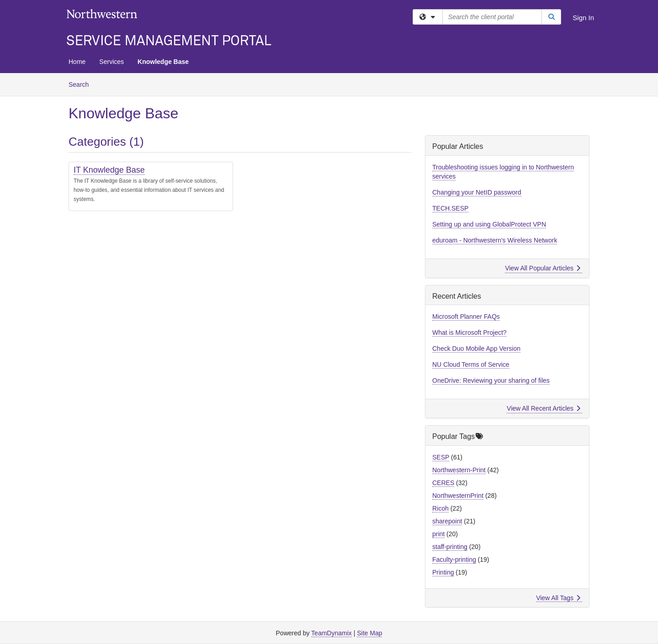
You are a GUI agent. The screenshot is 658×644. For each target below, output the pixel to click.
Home (77, 62)
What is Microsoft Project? (470, 333)
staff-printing (450, 547)
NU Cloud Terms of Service (471, 364)
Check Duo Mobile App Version (476, 348)
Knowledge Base (163, 62)
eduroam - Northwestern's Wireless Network (495, 240)
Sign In (583, 18)
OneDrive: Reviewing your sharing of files (491, 380)
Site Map (369, 633)
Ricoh (440, 508)
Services (111, 62)
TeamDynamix (332, 633)
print (438, 534)
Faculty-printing (454, 560)
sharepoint (447, 521)
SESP (441, 457)
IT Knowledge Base (109, 170)
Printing (443, 572)
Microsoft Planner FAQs (466, 317)
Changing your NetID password (477, 192)
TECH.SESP (450, 208)
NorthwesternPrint (458, 496)
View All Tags (558, 598)
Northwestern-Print (459, 470)
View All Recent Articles (544, 408)
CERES (443, 483)
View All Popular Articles (543, 268)
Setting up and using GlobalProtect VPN (489, 224)
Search (82, 84)
